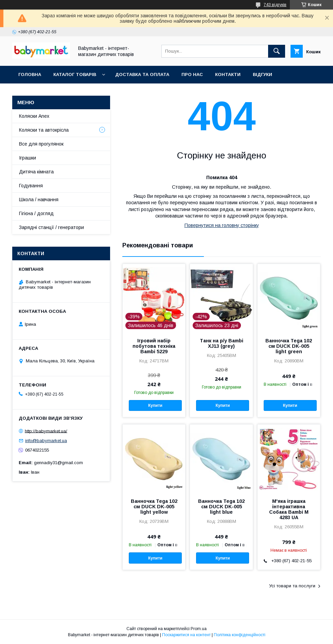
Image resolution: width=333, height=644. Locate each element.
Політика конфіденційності (240, 635)
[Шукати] (277, 51)
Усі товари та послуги (292, 586)
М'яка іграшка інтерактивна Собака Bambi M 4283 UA (289, 509)
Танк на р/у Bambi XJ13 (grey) (222, 343)
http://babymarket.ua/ (46, 431)
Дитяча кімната (36, 172)
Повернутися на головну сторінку (222, 225)
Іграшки (28, 158)
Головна (30, 74)
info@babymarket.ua (46, 441)
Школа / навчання (39, 200)
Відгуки (262, 74)
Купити (155, 405)
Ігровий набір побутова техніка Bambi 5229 (154, 346)
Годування (31, 186)
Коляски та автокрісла (44, 130)
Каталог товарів (75, 74)
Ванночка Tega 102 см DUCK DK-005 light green (289, 346)
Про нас (192, 74)
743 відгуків (275, 5)
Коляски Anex (34, 116)
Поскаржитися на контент (186, 635)
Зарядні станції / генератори (51, 227)
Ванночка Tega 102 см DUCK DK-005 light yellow (154, 507)
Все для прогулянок (41, 144)
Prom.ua (199, 629)
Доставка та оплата (142, 74)
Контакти (228, 74)
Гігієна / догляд (36, 213)
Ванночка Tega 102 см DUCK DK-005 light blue (221, 507)
